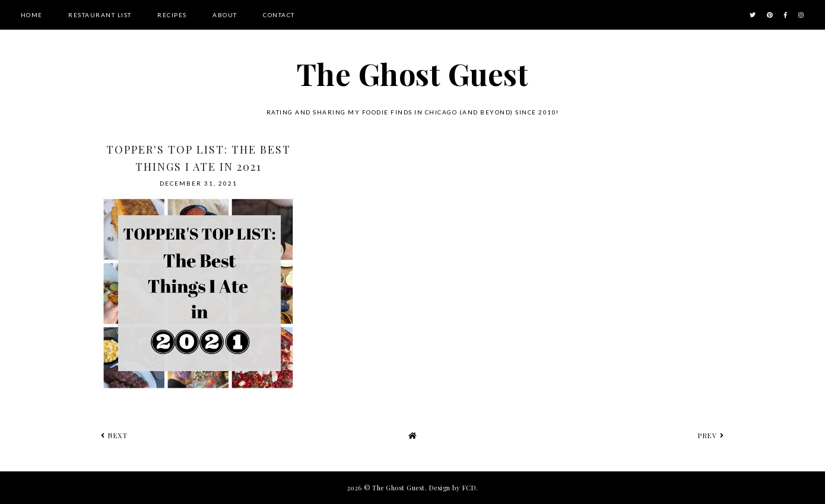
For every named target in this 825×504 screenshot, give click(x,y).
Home (32, 15)
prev (711, 436)
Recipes (172, 15)
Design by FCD (453, 488)
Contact (279, 15)
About (225, 15)
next (114, 436)
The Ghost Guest (413, 74)
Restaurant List (100, 15)
